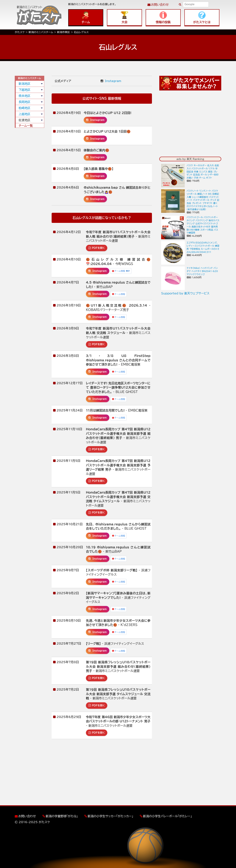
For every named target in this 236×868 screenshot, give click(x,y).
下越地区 (25, 90)
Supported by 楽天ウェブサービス (185, 293)
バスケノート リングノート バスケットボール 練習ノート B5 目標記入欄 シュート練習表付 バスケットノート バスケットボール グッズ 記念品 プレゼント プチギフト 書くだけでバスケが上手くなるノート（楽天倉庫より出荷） (203, 200)
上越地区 (25, 114)
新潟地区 (25, 84)
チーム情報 (121, 271)
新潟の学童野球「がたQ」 (62, 816)
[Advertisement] (29, 187)
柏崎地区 (25, 108)
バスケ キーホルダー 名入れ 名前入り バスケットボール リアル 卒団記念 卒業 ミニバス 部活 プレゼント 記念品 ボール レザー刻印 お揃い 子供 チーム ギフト (203, 171)
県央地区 (25, 96)
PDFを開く (97, 248)
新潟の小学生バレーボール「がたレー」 (168, 816)
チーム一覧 (26, 126)
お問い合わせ (160, 5)
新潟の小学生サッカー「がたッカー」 (110, 816)
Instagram (111, 81)
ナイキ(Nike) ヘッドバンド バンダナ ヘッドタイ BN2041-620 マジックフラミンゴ (202, 271)
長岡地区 (25, 102)
